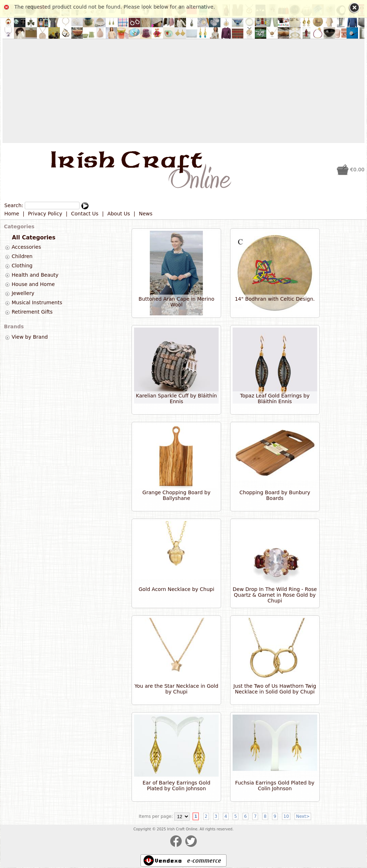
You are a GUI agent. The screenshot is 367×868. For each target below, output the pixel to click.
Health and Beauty (35, 275)
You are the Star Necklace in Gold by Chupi (176, 689)
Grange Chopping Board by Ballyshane (176, 495)
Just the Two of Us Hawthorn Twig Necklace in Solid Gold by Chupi (275, 689)
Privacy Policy (45, 214)
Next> (303, 816)
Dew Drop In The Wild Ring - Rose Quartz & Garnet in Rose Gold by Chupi (275, 595)
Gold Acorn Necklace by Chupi (177, 589)
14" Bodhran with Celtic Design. (275, 299)
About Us (118, 214)
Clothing (22, 266)
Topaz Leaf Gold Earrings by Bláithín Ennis (275, 399)
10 (286, 816)
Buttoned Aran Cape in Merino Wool (177, 302)
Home (12, 214)
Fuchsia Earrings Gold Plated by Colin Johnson (275, 786)
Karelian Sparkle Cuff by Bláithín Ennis (176, 399)
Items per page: (156, 816)
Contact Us (85, 214)
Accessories (26, 247)
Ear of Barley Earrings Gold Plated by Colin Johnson (177, 786)
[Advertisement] (183, 91)
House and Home (33, 284)
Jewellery (23, 294)
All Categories (34, 238)
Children (22, 256)
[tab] (7, 247)
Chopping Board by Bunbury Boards (275, 495)
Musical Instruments (37, 302)
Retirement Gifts (32, 312)
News (146, 214)
